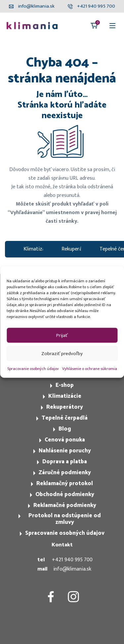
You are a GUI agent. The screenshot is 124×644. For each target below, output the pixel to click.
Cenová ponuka (65, 440)
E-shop (65, 385)
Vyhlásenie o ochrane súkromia (90, 369)
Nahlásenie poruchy (65, 451)
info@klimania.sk (72, 569)
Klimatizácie (65, 396)
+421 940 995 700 (72, 560)
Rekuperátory (77, 249)
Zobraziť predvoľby (62, 353)
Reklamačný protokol (65, 483)
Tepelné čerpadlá (65, 418)
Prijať (62, 335)
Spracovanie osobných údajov (33, 369)
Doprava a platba (65, 462)
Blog (65, 429)
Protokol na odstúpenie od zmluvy (65, 519)
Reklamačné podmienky (65, 505)
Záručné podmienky (65, 473)
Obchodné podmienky (65, 494)
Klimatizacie (37, 249)
